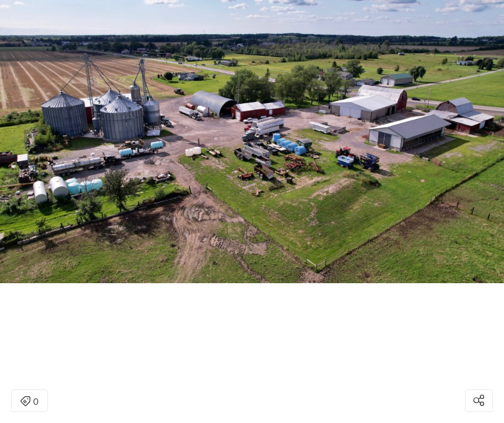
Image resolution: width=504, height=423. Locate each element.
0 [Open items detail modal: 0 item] (29, 402)
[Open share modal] (479, 401)
